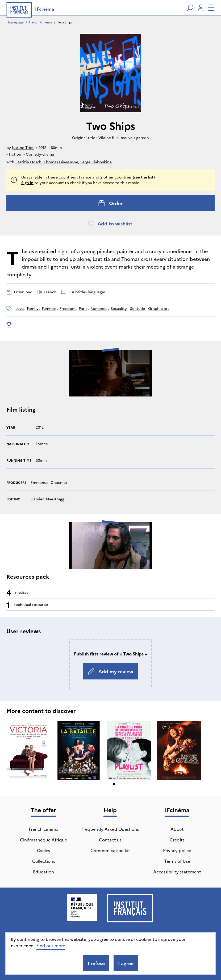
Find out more (51, 945)
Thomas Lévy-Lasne (61, 162)
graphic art (159, 308)
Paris (83, 308)
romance (99, 308)
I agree (126, 963)
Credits (177, 840)
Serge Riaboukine (96, 162)
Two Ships (65, 22)
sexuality (119, 308)
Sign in (27, 183)
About (177, 829)
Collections (44, 861)
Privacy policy (177, 850)
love (20, 308)
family (33, 308)
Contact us (110, 840)
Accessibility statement (177, 872)
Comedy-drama (40, 154)
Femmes (49, 308)
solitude (137, 308)
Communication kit (110, 850)
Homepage (15, 22)
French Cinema (40, 22)
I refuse (96, 963)
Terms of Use (177, 861)
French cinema (44, 829)
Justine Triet (23, 147)
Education (43, 872)
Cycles (43, 850)
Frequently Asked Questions (110, 829)
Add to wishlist (110, 223)
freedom (68, 308)
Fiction (15, 154)
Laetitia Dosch (28, 162)
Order (110, 203)
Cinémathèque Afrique (43, 840)
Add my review (110, 671)
